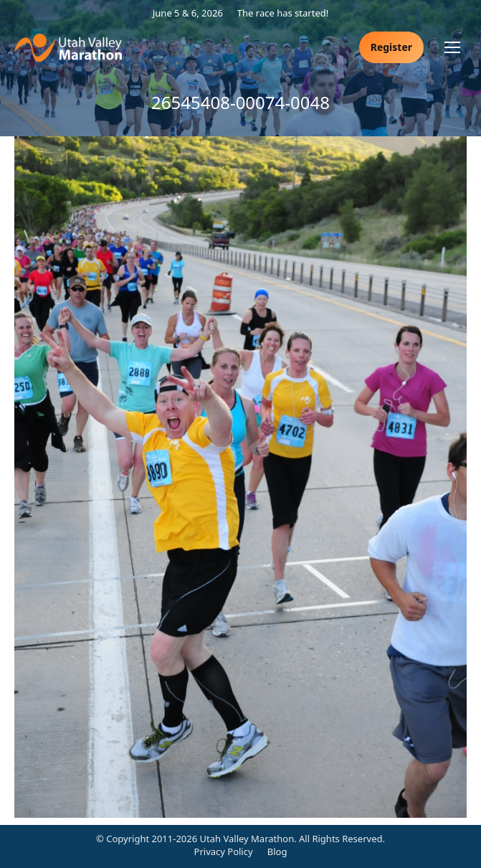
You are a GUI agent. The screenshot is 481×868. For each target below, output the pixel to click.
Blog (277, 852)
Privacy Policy (224, 852)
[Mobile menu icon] (452, 47)
